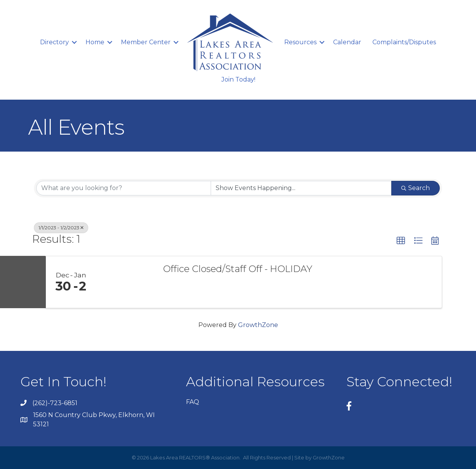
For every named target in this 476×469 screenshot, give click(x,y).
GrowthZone (258, 325)
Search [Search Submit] (416, 188)
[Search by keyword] (124, 188)
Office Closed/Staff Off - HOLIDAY (238, 269)
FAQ (193, 402)
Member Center (146, 42)
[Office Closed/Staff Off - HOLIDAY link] (126, 282)
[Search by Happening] (301, 188)
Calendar (347, 42)
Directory (54, 42)
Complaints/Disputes (404, 42)
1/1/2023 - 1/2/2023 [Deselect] (61, 228)
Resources (300, 42)
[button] (401, 241)
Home (95, 42)
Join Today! (238, 79)
